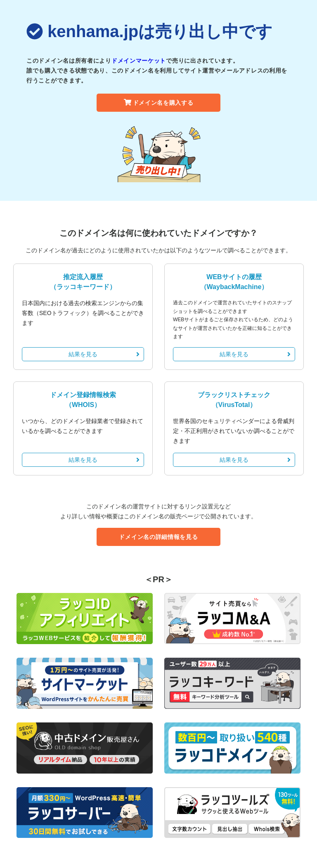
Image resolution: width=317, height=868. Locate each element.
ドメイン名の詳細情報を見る (158, 537)
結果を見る (104, 354)
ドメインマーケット (139, 61)
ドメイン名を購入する (159, 103)
